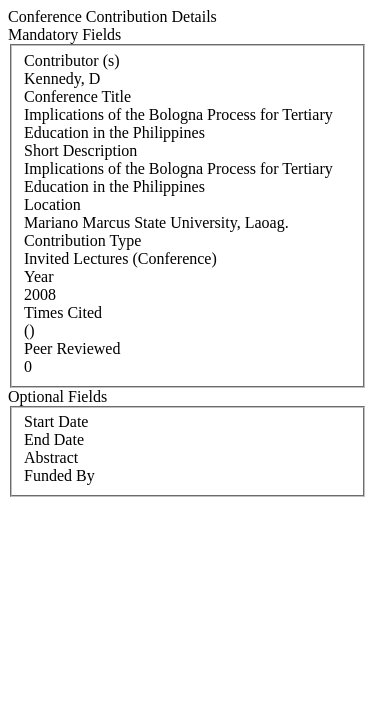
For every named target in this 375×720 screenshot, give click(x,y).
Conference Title (77, 96)
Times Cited (63, 312)
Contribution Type (82, 240)
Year (38, 276)
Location (52, 204)
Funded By (59, 475)
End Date (54, 439)
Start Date (56, 421)
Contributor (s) (72, 60)
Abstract (51, 457)
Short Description (80, 150)
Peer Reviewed (72, 348)
